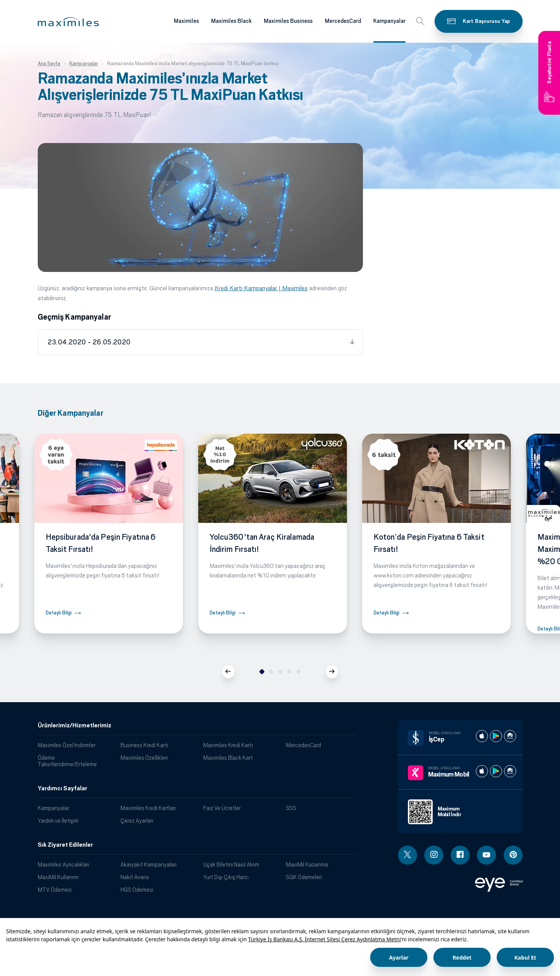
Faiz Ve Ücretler (222, 808)
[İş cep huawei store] (510, 736)
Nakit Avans (135, 877)
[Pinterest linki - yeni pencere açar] (513, 855)
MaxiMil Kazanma (307, 864)
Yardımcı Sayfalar (63, 788)
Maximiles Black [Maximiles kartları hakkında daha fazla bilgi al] (231, 21)
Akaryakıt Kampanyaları (148, 864)
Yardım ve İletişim (58, 821)
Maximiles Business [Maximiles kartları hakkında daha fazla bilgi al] (288, 21)
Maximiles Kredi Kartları (148, 808)
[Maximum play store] (496, 771)
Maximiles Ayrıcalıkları (63, 864)
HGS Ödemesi (137, 890)
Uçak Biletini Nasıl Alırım (231, 864)
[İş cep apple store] (482, 736)
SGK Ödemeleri (304, 877)
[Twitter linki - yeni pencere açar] (408, 855)
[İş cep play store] (496, 736)
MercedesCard (303, 745)
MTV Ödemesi (55, 890)
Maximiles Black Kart (228, 758)
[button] (68, 22)
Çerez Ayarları (137, 821)
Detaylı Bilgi (59, 613)
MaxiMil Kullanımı (58, 877)
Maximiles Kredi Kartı (228, 745)
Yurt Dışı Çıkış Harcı (226, 877)
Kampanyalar (53, 808)
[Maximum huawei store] (510, 771)
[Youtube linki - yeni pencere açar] (486, 855)
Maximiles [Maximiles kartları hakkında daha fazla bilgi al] (186, 21)
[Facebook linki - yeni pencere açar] (460, 855)
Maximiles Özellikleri (144, 758)
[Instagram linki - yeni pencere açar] (434, 855)
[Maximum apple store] (482, 771)
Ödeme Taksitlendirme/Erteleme (67, 761)
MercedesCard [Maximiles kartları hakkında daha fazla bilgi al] (343, 21)
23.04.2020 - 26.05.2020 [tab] (89, 342)
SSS (291, 808)
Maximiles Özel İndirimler (67, 745)
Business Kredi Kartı (144, 745)
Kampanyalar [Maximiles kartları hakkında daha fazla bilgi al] (389, 21)
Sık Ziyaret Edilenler (65, 845)
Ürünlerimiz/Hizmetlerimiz (75, 725)
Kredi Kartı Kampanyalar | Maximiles (261, 288)
